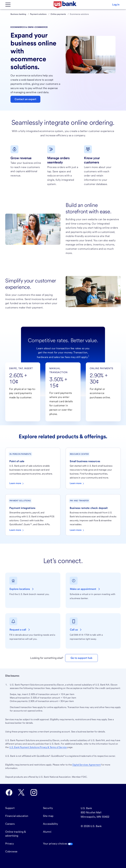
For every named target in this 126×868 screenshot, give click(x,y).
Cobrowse (11, 851)
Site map (48, 816)
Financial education (17, 816)
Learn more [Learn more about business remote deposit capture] (77, 530)
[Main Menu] (8, 5)
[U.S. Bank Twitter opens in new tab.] (21, 792)
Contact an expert (25, 99)
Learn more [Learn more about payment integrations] (17, 530)
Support (10, 808)
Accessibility (50, 824)
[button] (116, 5)
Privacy (10, 844)
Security (48, 808)
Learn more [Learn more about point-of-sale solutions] (17, 484)
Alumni (47, 832)
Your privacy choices (58, 844)
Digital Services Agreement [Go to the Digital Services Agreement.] (87, 765)
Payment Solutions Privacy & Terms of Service (38, 747)
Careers (10, 824)
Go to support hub (81, 658)
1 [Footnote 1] (89, 355)
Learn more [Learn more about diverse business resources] (77, 484)
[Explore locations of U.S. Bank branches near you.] (22, 589)
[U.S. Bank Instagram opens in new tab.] (34, 792)
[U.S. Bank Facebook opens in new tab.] (9, 792)
